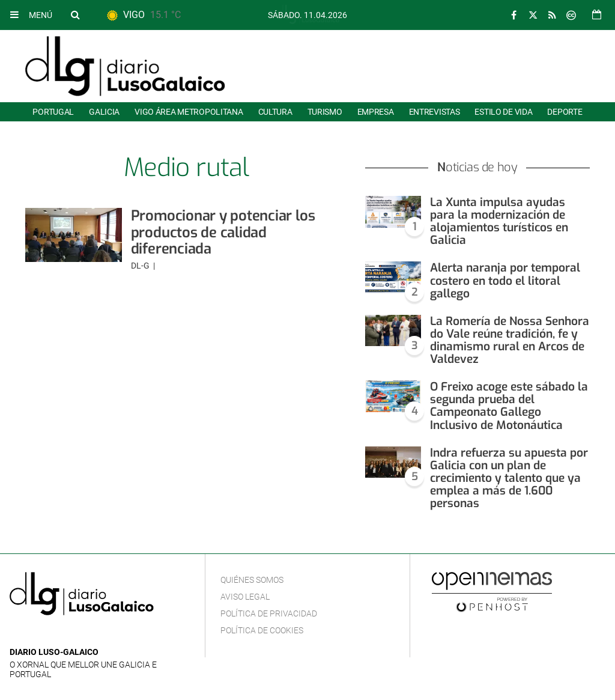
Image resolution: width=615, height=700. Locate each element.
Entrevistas (435, 112)
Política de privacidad (269, 613)
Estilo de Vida (503, 112)
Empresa (376, 112)
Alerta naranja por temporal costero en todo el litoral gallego (505, 280)
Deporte (565, 112)
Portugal (53, 112)
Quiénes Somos (252, 580)
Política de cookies (262, 630)
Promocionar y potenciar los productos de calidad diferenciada (223, 232)
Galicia (104, 112)
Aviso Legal (245, 597)
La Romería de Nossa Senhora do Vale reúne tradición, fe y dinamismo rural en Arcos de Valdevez (510, 340)
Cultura (275, 112)
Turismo (325, 112)
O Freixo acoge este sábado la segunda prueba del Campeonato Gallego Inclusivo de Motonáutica (509, 406)
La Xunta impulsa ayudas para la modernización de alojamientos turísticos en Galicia (499, 221)
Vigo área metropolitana (189, 112)
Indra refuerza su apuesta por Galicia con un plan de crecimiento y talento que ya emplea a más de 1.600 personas (509, 478)
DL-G (141, 266)
